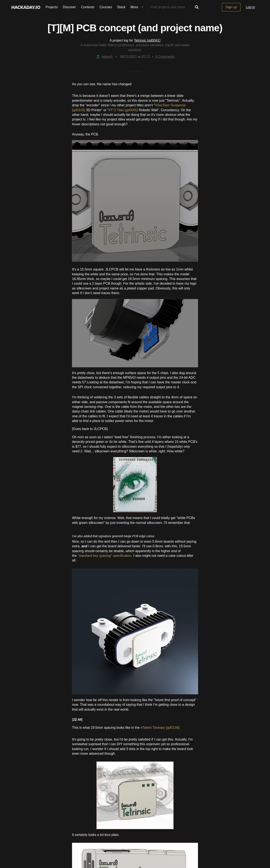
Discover (69, 7)
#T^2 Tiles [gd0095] (124, 110)
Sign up (231, 7)
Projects (52, 7)
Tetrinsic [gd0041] (147, 40)
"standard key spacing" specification (105, 556)
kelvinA (104, 57)
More (138, 7)
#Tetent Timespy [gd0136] (160, 728)
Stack (121, 7)
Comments (165, 57)
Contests (88, 7)
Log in (250, 7)
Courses (106, 7)
